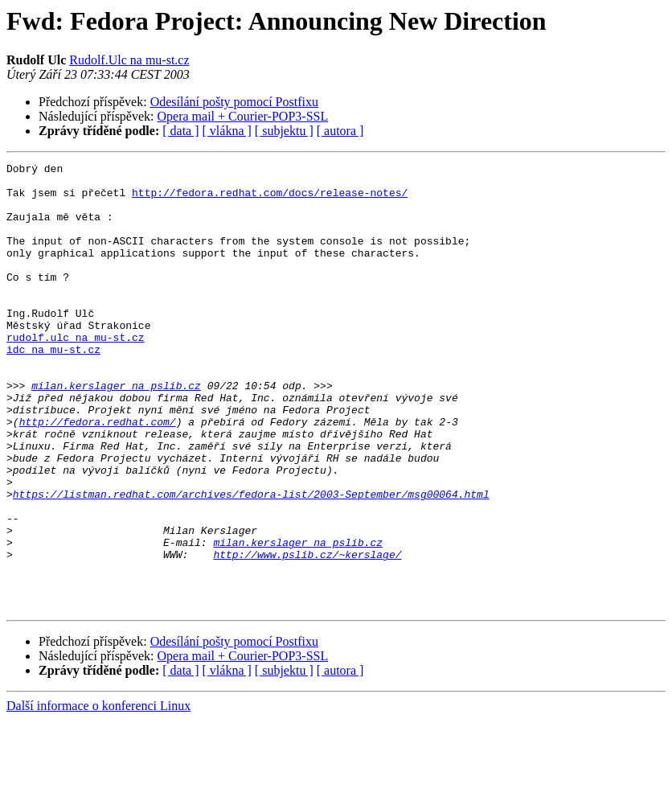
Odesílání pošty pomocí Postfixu (234, 102)
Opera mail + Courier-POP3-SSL (243, 116)
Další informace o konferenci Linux (98, 795)
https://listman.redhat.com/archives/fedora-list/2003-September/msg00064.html (251, 561)
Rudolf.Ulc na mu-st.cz (129, 60)
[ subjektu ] (284, 131)
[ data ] (180, 131)
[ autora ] (340, 131)
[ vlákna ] (227, 131)
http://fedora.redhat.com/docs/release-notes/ (270, 199)
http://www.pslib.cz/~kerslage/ (307, 634)
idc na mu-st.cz (53, 388)
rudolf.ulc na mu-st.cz (76, 373)
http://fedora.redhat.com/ (98, 474)
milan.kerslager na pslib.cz (116, 431)
